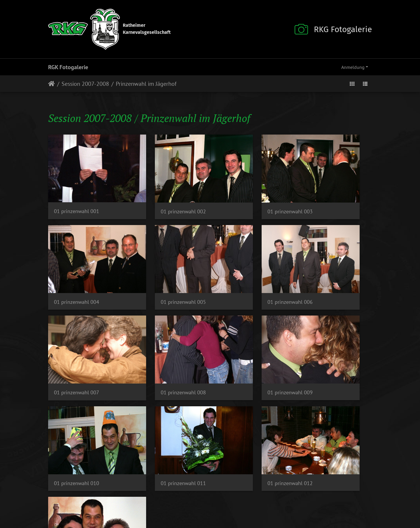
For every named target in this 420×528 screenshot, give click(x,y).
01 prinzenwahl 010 (160, 343)
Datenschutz (204, 510)
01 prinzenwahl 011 (243, 343)
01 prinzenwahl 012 (326, 343)
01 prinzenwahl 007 (243, 269)
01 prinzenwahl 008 (326, 269)
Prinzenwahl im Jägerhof (146, 84)
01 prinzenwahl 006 (160, 269)
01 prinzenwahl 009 (77, 343)
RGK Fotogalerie (68, 67)
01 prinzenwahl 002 (160, 195)
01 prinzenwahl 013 (77, 418)
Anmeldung (353, 67)
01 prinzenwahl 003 (243, 195)
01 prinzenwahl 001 (77, 195)
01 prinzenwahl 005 (77, 269)
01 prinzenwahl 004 (326, 195)
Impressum (176, 510)
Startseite (51, 84)
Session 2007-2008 (85, 84)
